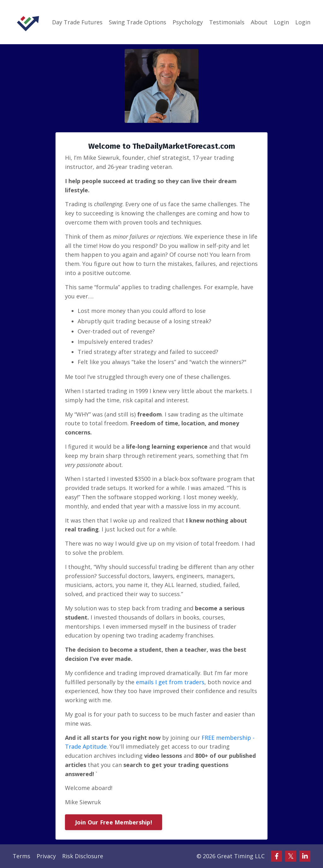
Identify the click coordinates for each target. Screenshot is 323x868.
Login (281, 22)
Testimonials (227, 22)
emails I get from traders (170, 682)
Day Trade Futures (77, 22)
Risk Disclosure (83, 856)
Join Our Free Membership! (114, 822)
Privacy (46, 856)
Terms (21, 856)
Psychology (188, 22)
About (259, 22)
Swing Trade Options (138, 22)
